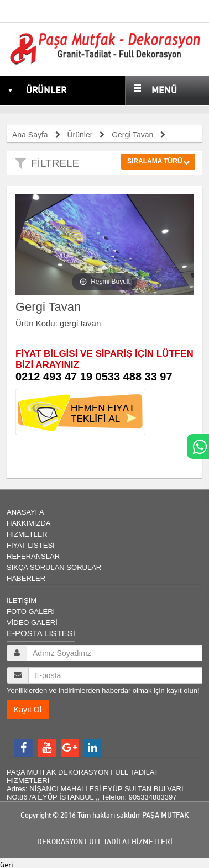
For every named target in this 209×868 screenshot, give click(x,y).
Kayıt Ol (28, 710)
